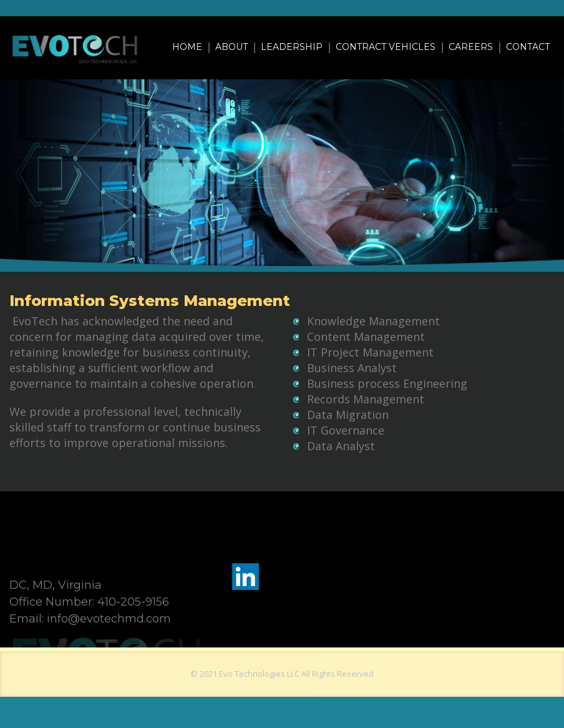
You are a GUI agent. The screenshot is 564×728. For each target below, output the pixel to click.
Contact (528, 47)
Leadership (292, 47)
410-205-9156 (133, 602)
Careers (471, 47)
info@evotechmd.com (109, 619)
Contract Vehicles (386, 47)
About (231, 47)
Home (187, 47)
